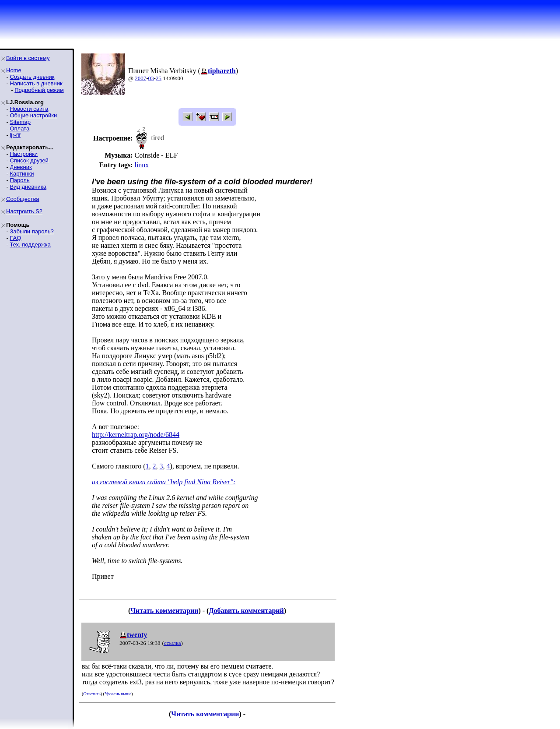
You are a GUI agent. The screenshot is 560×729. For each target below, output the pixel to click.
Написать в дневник (36, 83)
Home (14, 70)
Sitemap (20, 122)
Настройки (24, 154)
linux (142, 165)
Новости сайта (29, 109)
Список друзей (29, 160)
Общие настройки (33, 115)
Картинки (22, 174)
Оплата (19, 129)
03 (151, 78)
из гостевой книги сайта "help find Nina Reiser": (164, 482)
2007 (140, 78)
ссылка (173, 643)
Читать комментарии (164, 611)
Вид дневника (28, 187)
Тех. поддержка (30, 245)
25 (159, 78)
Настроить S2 (24, 211)
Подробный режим (39, 90)
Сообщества (23, 199)
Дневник (21, 167)
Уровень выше (118, 694)
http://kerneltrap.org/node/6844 (136, 435)
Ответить (92, 694)
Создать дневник (32, 77)
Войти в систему (28, 58)
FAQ (15, 238)
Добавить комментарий (246, 611)
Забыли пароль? (31, 231)
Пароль (19, 180)
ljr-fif (15, 135)
